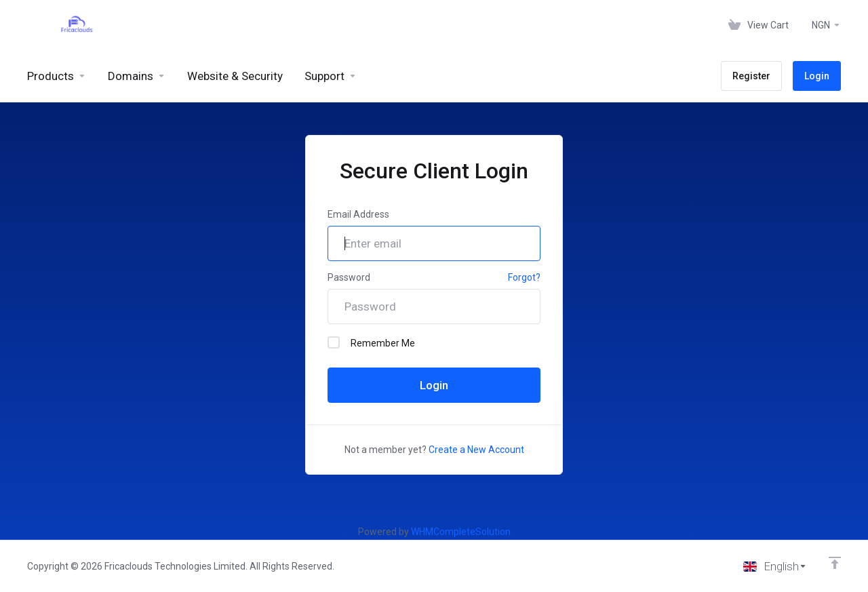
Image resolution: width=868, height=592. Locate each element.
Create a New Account (476, 450)
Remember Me (371, 342)
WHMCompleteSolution (461, 532)
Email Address (358, 214)
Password (349, 277)
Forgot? (524, 277)
